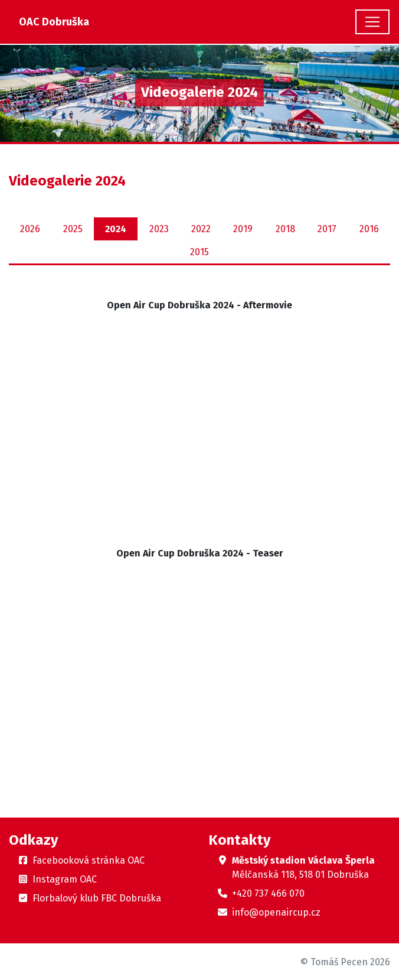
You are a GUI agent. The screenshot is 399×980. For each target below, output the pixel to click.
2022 (201, 229)
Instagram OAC (65, 879)
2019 (243, 229)
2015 (199, 252)
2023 (159, 229)
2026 (30, 229)
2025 (73, 229)
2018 (285, 229)
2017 (327, 229)
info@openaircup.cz (276, 912)
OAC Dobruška (54, 22)
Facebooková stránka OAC (89, 860)
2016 (369, 229)
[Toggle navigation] (372, 22)
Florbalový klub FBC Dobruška (97, 898)
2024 (116, 229)
